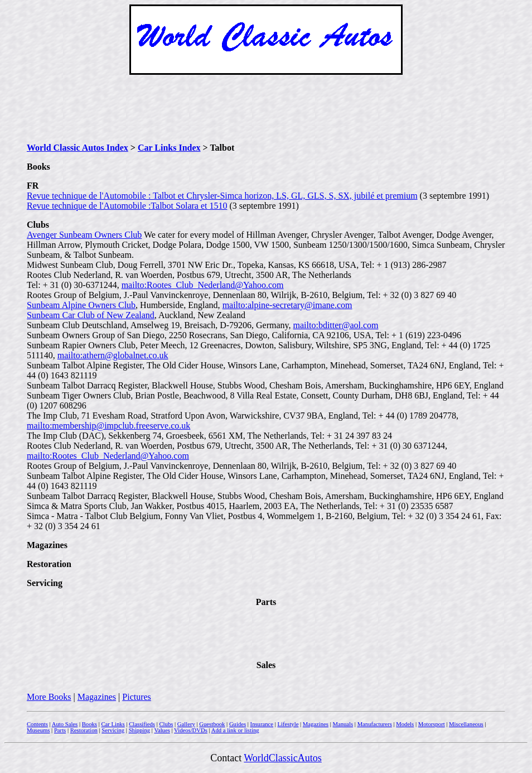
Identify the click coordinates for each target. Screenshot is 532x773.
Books (90, 724)
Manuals (343, 724)
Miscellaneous (466, 724)
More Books (49, 697)
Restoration (84, 730)
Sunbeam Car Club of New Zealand (91, 315)
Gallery (186, 724)
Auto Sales (65, 724)
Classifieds (142, 724)
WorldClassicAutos (283, 758)
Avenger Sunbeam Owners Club (84, 235)
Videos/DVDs (191, 730)
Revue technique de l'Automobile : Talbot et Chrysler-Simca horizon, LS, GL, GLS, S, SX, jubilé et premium (222, 196)
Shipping (140, 730)
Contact (227, 758)
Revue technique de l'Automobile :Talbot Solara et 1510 (127, 206)
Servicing (113, 730)
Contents (37, 724)
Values (162, 730)
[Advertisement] (266, 109)
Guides (238, 724)
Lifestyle (288, 724)
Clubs (166, 724)
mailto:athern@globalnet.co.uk (113, 355)
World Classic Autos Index (78, 148)
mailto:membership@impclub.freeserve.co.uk (108, 426)
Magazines (97, 697)
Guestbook (212, 724)
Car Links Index (169, 148)
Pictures (137, 697)
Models (405, 724)
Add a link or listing (235, 730)
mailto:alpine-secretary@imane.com (287, 305)
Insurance (262, 724)
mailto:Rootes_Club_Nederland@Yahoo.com (203, 285)
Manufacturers (375, 724)
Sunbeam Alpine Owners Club (81, 305)
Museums (38, 730)
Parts (60, 730)
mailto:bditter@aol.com (336, 325)
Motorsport (432, 724)
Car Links (113, 724)
